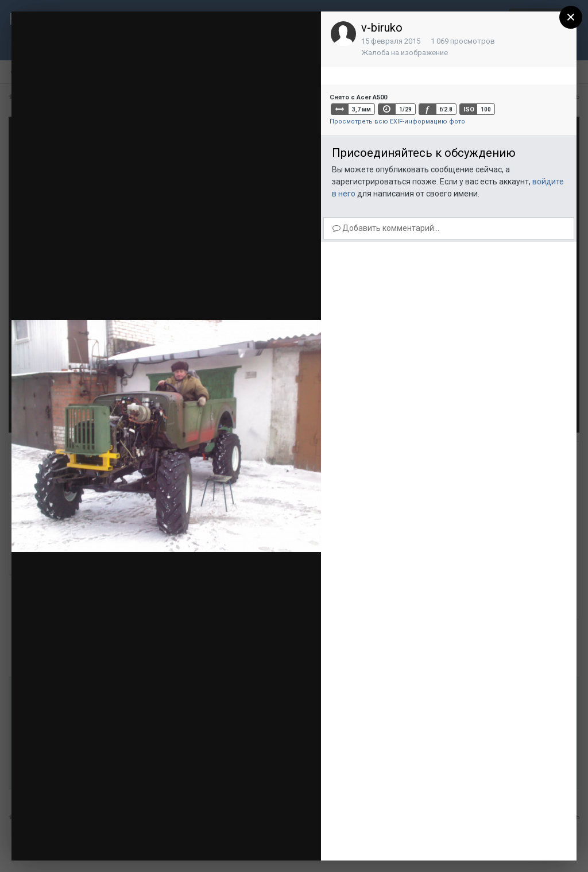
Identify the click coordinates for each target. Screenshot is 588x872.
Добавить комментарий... (386, 228)
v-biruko (382, 28)
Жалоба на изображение (405, 53)
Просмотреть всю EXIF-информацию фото (397, 121)
